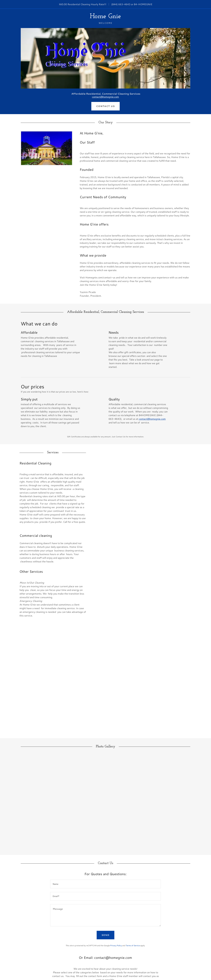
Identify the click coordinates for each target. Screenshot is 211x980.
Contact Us (105, 106)
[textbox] (105, 884)
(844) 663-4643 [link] (121, 4)
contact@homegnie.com (105, 97)
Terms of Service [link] (133, 945)
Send (105, 935)
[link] (105, 17)
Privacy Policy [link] (116, 945)
